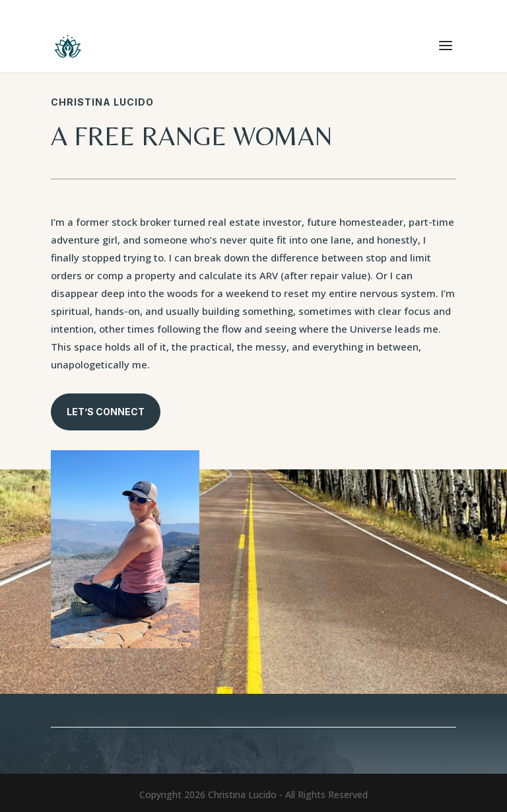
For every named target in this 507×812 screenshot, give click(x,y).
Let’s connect (106, 412)
